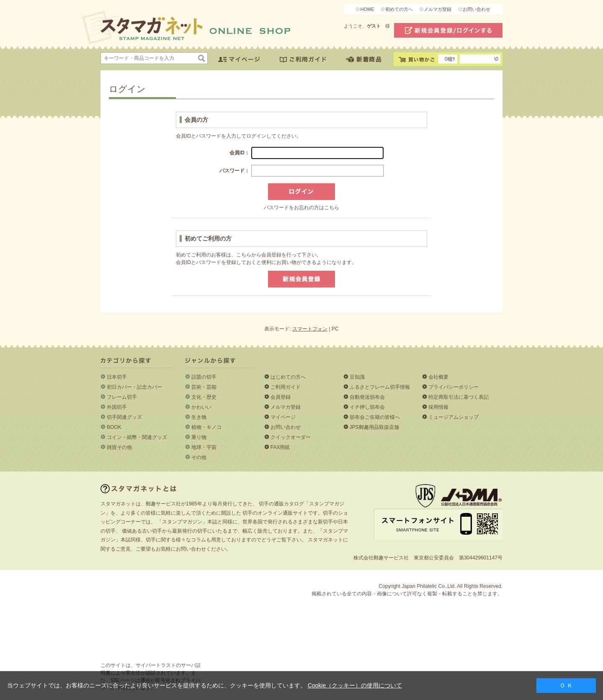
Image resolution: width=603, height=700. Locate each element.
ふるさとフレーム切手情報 (380, 387)
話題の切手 (204, 377)
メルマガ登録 (438, 9)
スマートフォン (310, 329)
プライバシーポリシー (454, 387)
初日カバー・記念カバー (134, 387)
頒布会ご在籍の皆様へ (375, 417)
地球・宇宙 (204, 447)
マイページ (283, 417)
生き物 (199, 417)
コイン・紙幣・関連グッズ (137, 437)
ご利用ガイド (286, 387)
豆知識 (357, 377)
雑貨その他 (119, 447)
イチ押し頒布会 (367, 407)
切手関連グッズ (124, 417)
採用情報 (438, 407)
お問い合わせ (477, 9)
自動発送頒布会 (367, 397)
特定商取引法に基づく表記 (459, 397)
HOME (367, 9)
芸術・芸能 (204, 387)
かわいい (201, 407)
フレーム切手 (122, 397)
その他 (199, 457)
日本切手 (117, 377)
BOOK (114, 427)
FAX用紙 (280, 447)
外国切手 (117, 407)
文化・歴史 (204, 397)
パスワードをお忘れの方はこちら (301, 208)
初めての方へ (399, 9)
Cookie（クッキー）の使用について (355, 685)
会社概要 (438, 377)
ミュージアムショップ (454, 417)
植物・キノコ (206, 427)
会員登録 (281, 397)
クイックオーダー (291, 437)
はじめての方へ (288, 377)
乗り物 (199, 437)
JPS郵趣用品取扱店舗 (374, 427)
